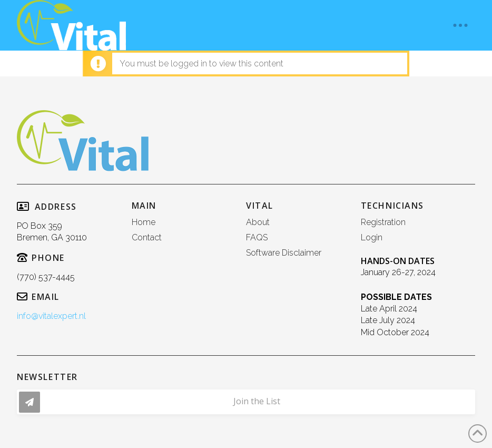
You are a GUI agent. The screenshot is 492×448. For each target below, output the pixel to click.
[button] (460, 25)
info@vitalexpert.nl (51, 316)
